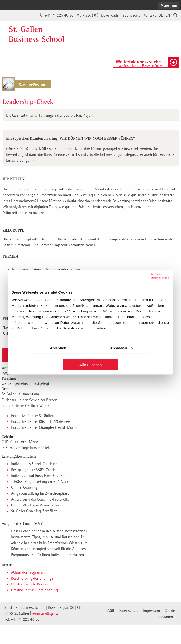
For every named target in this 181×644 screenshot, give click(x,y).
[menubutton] (169, 5)
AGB (111, 610)
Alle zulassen (90, 364)
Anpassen (121, 348)
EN (168, 15)
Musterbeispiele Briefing (30, 584)
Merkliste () (87, 15)
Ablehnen (58, 348)
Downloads (110, 15)
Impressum (152, 610)
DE (161, 15)
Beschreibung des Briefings (32, 578)
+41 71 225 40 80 (59, 15)
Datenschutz (129, 610)
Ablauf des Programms (28, 572)
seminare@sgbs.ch (46, 613)
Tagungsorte (131, 15)
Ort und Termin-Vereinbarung (34, 590)
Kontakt (150, 15)
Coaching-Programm (33, 84)
